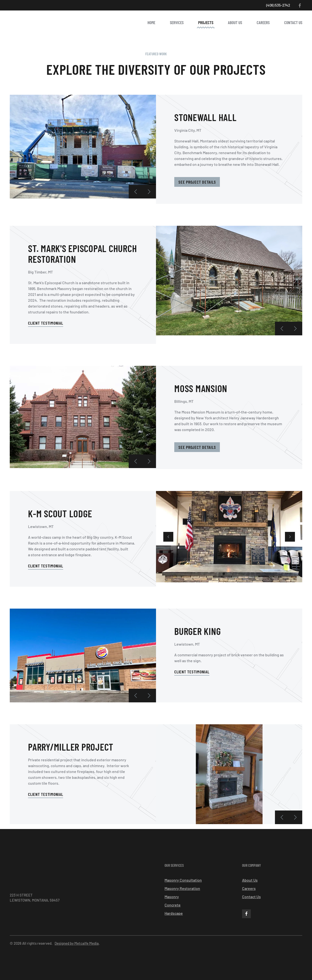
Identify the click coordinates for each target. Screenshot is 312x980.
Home (151, 22)
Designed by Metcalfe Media (77, 943)
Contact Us (293, 22)
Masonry (172, 897)
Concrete (173, 905)
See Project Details (197, 182)
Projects (206, 22)
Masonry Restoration (182, 888)
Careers (263, 22)
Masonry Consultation (183, 880)
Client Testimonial (46, 323)
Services (177, 22)
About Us (235, 22)
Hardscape (174, 913)
